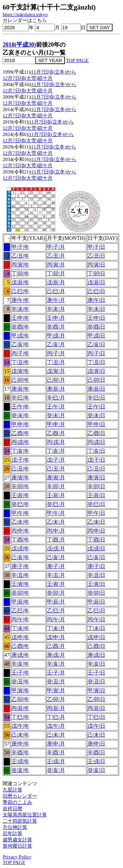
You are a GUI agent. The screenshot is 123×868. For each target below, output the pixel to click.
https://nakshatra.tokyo (25, 14)
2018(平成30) (19, 45)
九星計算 (12, 790)
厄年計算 (12, 834)
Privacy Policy (17, 857)
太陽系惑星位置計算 (25, 815)
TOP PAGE (77, 60)
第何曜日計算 (17, 846)
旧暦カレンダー (20, 796)
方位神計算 (15, 827)
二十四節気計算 (20, 821)
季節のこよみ (17, 802)
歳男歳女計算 (17, 840)
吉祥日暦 (12, 809)
